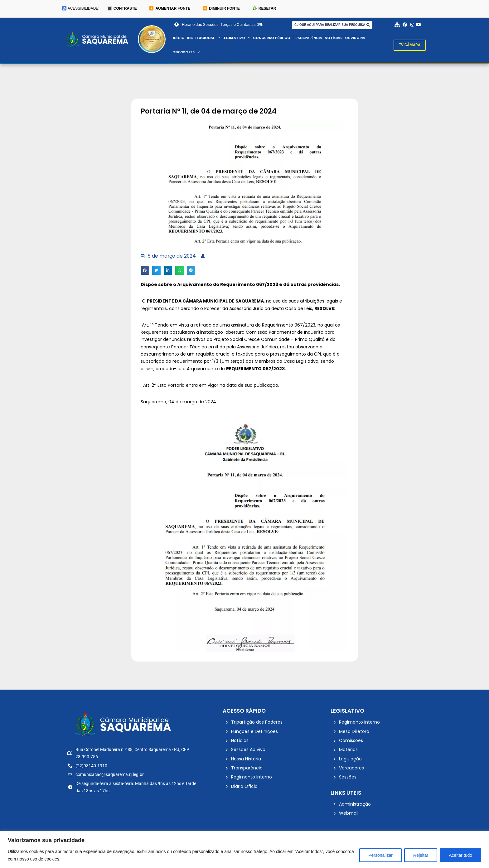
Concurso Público (272, 38)
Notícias (334, 38)
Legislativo (236, 38)
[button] (145, 271)
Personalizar (380, 855)
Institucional (203, 38)
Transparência (308, 38)
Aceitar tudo (460, 855)
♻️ (264, 9)
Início (179, 38)
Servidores (187, 52)
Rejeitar (421, 855)
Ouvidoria (356, 38)
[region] (244, 849)
